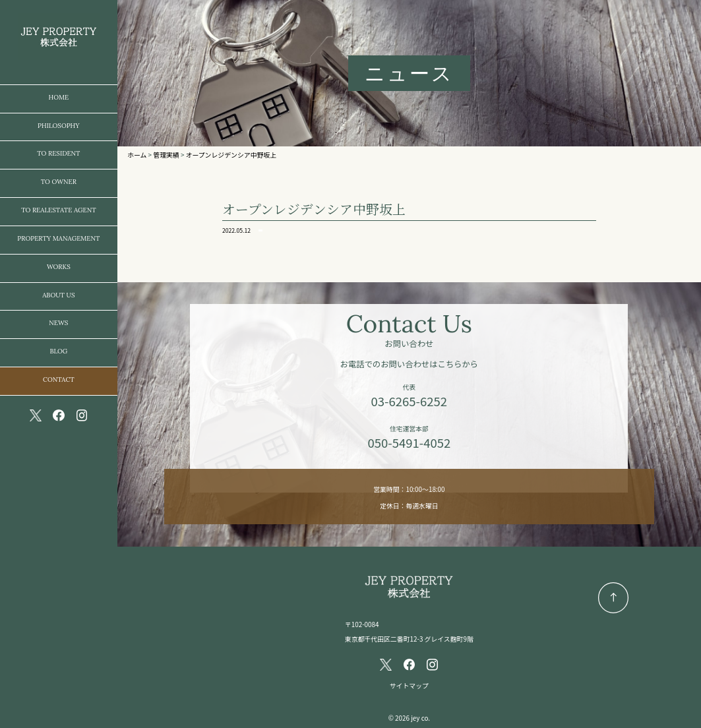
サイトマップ (409, 686)
